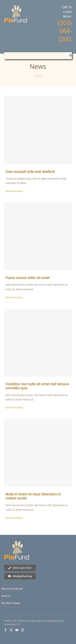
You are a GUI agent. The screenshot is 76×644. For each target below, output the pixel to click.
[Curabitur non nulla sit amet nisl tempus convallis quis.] (38, 343)
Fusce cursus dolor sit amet (28, 278)
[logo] (16, 6)
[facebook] (6, 630)
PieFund (22, 621)
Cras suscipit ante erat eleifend (30, 172)
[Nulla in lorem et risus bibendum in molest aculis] (38, 453)
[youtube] (17, 630)
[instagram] (22, 630)
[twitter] (11, 630)
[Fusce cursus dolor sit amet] (38, 236)
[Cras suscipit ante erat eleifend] (38, 130)
